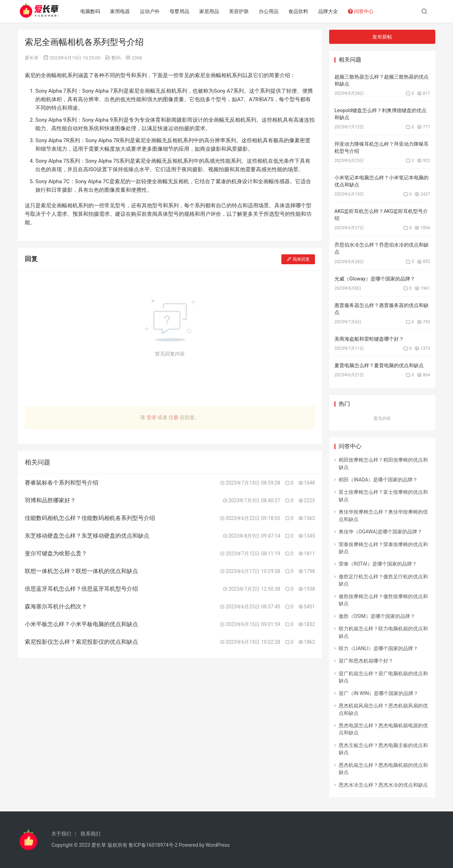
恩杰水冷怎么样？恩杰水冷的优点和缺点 (383, 785)
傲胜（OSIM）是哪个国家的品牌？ (377, 616)
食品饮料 (301, 11)
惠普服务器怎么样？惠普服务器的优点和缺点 (382, 309)
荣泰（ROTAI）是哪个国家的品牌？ (378, 564)
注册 (173, 417)
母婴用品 (182, 11)
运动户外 (153, 11)
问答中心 (364, 11)
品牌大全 (331, 11)
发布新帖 (382, 37)
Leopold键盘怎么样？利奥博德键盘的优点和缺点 (380, 114)
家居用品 (212, 11)
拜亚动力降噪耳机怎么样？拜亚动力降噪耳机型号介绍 (382, 147)
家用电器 (123, 11)
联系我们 (91, 834)
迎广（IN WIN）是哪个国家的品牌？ (379, 693)
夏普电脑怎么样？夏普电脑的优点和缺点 (379, 365)
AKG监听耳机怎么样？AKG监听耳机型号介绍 (381, 215)
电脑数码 (93, 11)
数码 (116, 58)
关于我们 (61, 834)
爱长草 (32, 58)
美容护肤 (242, 11)
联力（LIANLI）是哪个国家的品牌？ (378, 648)
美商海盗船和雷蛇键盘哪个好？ (369, 339)
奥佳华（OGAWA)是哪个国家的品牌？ (380, 532)
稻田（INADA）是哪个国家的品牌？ (378, 480)
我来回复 (298, 259)
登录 (151, 417)
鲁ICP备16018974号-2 (153, 845)
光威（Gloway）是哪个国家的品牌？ (375, 279)
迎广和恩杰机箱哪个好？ (366, 661)
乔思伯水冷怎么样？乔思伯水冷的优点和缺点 (382, 248)
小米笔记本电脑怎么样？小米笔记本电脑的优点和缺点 (382, 181)
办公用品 (271, 11)
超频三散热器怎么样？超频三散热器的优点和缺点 (382, 80)
